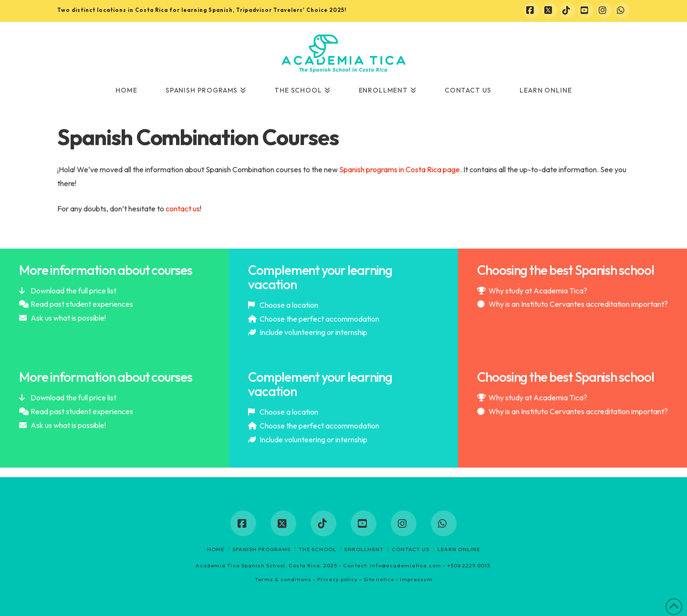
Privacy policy (338, 579)
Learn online (459, 549)
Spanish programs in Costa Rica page (399, 169)
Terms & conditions (283, 579)
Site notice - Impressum (398, 579)
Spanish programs (261, 549)
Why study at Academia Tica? (538, 291)
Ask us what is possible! (68, 318)
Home (216, 549)
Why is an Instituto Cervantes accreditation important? (578, 304)
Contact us (411, 549)
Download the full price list (73, 291)
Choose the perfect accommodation (319, 319)
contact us (183, 209)
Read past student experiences (82, 304)
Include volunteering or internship (313, 332)
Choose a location (289, 305)
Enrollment (364, 549)
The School (317, 549)
